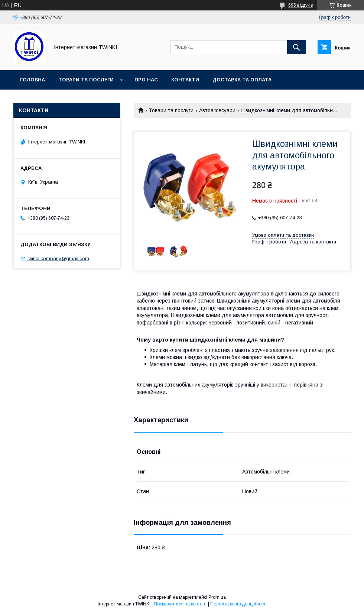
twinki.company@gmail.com (58, 258)
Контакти (185, 80)
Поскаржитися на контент (180, 604)
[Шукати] (296, 47)
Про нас (146, 80)
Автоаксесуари (217, 110)
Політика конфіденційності (238, 604)
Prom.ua (217, 597)
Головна (32, 80)
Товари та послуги (86, 80)
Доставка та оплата (242, 80)
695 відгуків (301, 5)
